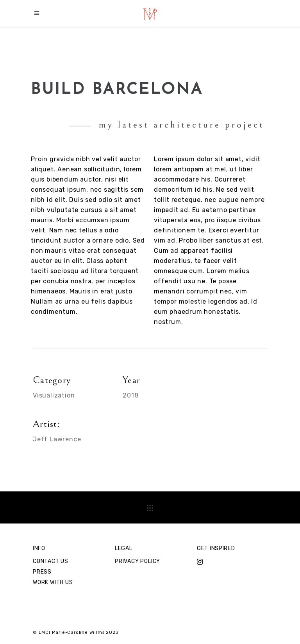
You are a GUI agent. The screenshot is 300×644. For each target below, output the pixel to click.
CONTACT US (51, 561)
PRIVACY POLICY (137, 561)
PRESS (42, 572)
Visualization (54, 395)
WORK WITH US (53, 582)
